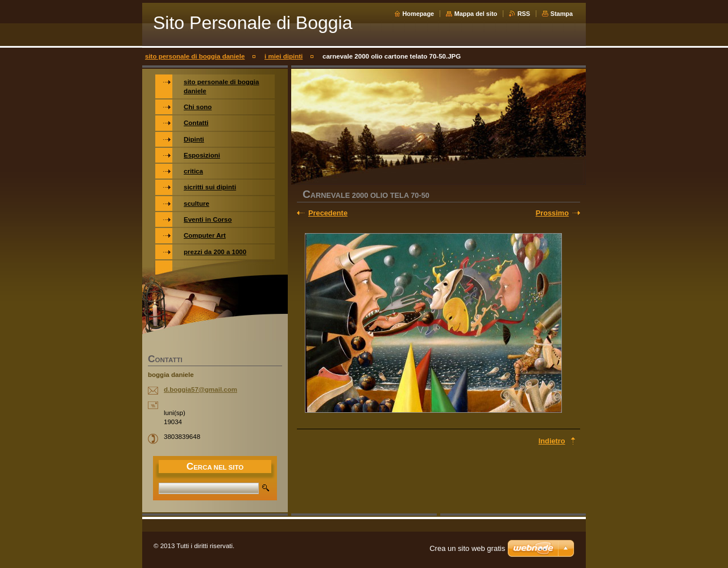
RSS (524, 14)
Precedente (328, 213)
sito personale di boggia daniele (195, 56)
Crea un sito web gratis (467, 548)
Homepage (419, 14)
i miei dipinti (284, 56)
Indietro (552, 441)
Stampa (562, 14)
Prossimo (552, 213)
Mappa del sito (476, 14)
